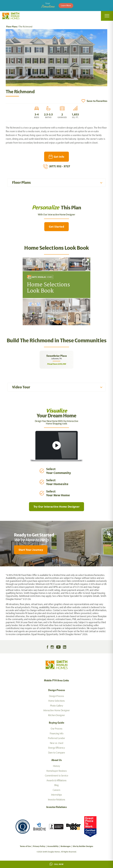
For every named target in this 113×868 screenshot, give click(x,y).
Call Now (57, 864)
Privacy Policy (39, 846)
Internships (56, 795)
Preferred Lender (56, 738)
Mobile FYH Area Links (56, 680)
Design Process (57, 690)
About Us (56, 760)
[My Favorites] (1, 568)
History (56, 766)
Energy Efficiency (56, 748)
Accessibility (53, 846)
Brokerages (66, 846)
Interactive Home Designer (57, 710)
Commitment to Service (56, 776)
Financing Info (56, 733)
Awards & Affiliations (56, 780)
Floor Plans (12, 27)
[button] (94, 101)
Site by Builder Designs (83, 846)
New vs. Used (56, 743)
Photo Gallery (57, 706)
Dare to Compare (57, 753)
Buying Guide (56, 723)
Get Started (56, 227)
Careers (56, 790)
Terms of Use (25, 846)
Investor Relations (57, 800)
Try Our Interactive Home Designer (56, 507)
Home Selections (56, 701)
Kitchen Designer (56, 715)
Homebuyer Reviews (56, 771)
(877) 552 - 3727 (57, 167)
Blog (56, 785)
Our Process (56, 729)
